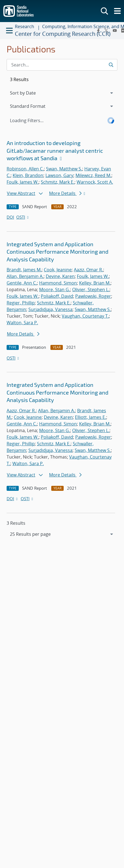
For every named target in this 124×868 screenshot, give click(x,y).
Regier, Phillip (21, 303)
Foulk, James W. (23, 182)
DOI (10, 217)
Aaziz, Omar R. (88, 270)
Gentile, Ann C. (22, 283)
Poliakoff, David (57, 296)
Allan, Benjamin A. (25, 276)
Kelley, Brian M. (95, 283)
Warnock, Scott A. (95, 182)
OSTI (23, 217)
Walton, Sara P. (22, 323)
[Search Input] (62, 65)
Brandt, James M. (24, 270)
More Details (65, 193)
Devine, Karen (60, 276)
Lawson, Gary (59, 175)
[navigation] (62, 534)
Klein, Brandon (28, 175)
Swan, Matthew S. (64, 169)
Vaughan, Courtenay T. (85, 316)
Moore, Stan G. (55, 290)
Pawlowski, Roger (93, 296)
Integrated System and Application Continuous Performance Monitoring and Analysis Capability (57, 252)
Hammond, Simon (58, 283)
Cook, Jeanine (58, 270)
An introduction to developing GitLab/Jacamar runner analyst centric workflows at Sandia (55, 150)
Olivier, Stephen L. (91, 290)
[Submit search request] (111, 65)
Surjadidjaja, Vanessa (50, 309)
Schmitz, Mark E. (58, 182)
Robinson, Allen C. (25, 169)
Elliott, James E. (91, 417)
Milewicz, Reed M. (93, 175)
